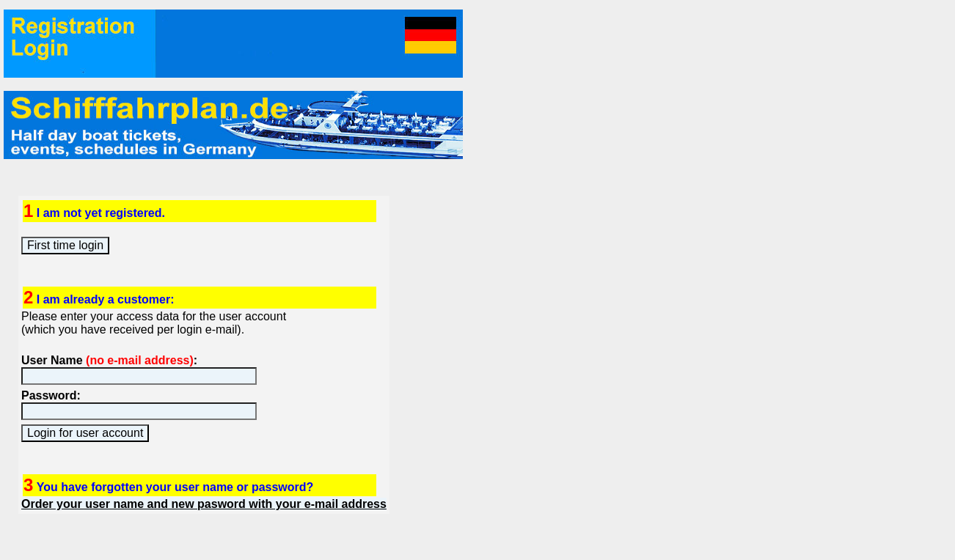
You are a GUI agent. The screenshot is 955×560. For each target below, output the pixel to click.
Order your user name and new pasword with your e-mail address (204, 504)
